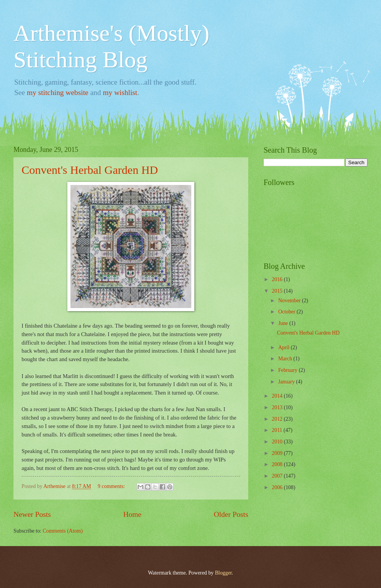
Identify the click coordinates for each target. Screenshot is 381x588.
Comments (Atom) (63, 531)
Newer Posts (32, 514)
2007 (278, 476)
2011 (278, 430)
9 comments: (112, 486)
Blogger (223, 573)
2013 (278, 407)
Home (132, 514)
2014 (278, 396)
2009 (278, 453)
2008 (278, 464)
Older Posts (231, 514)
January (287, 382)
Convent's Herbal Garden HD (90, 170)
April (285, 347)
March (286, 359)
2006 (278, 487)
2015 (278, 291)
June (284, 323)
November (290, 301)
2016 (278, 279)
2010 (278, 442)
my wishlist (120, 92)
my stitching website (58, 92)
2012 (278, 419)
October (287, 312)
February (288, 370)
